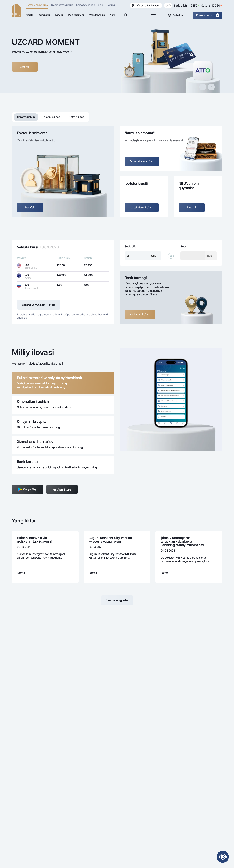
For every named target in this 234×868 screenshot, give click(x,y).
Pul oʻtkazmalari (76, 15)
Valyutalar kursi (97, 15)
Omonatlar (45, 15)
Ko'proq (111, 5)
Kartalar (59, 15)
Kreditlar (30, 15)
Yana (113, 15)
